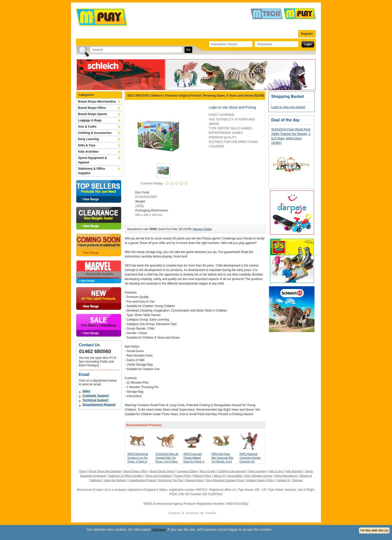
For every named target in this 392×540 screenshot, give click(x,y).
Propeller (211, 513)
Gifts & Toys (87, 145)
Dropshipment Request (99, 405)
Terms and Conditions (158, 476)
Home (83, 471)
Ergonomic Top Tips (170, 480)
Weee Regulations (286, 476)
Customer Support (96, 396)
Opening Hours (194, 480)
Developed (192, 513)
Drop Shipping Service (259, 476)
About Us (219, 476)
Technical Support (95, 400)
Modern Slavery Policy (260, 480)
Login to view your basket (288, 107)
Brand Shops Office (92, 108)
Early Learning (88, 139)
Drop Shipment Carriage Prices (225, 480)
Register (307, 34)
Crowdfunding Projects (142, 480)
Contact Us (283, 480)
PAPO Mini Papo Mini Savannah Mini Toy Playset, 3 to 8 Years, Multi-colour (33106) (222, 462)
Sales (86, 391)
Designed (174, 513)
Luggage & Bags (90, 120)
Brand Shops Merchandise (97, 102)
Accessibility (235, 476)
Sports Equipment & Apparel (92, 160)
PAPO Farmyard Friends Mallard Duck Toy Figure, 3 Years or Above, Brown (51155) (194, 462)
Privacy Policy (182, 476)
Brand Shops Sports (92, 114)
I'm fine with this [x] (374, 530)
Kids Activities (88, 152)
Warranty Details (202, 229)
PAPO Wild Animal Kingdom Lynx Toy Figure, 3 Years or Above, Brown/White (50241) (139, 462)
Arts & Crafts (87, 127)
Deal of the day (285, 120)
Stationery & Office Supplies (91, 171)
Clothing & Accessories (95, 133)
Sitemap (297, 480)
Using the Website (115, 480)
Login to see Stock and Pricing (232, 107)
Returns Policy (203, 476)
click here (159, 530)
